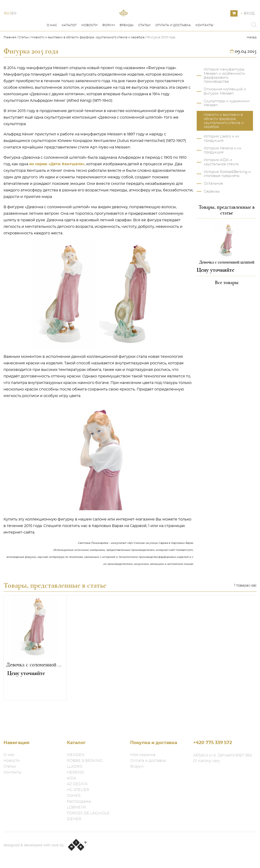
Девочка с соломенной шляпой (35, 686)
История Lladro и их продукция (221, 159)
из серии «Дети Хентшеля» (57, 185)
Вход (249, 24)
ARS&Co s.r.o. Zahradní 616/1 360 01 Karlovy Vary (223, 758)
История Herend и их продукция (223, 171)
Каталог (69, 46)
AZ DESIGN (77, 784)
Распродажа (79, 801)
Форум (109, 46)
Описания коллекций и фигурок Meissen (225, 112)
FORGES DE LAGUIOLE (88, 813)
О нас (52, 46)
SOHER (74, 796)
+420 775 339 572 (213, 743)
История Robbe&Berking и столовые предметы (227, 195)
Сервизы (212, 213)
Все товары (227, 303)
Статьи (144, 46)
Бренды (127, 46)
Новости (89, 46)
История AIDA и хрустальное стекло (221, 183)
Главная (10, 58)
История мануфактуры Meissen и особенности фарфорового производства (224, 97)
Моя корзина (143, 755)
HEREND (75, 772)
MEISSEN (76, 755)
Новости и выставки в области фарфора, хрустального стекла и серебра (88, 58)
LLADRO (75, 766)
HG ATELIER (78, 790)
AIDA (71, 778)
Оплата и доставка (173, 46)
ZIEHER (74, 819)
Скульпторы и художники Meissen (227, 124)
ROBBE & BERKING (85, 761)
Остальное (213, 205)
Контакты (205, 46)
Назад (252, 58)
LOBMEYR (76, 807)
